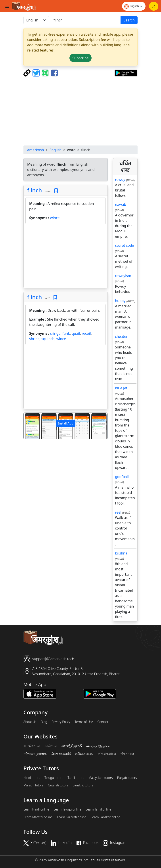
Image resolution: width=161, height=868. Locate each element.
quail (76, 333)
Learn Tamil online (98, 809)
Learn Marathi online (38, 817)
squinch (48, 339)
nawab (121, 205)
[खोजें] (86, 20)
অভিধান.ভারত (107, 754)
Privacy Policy (61, 722)
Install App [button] (65, 423)
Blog (44, 722)
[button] (30, 426)
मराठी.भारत (51, 746)
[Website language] (134, 6)
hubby (120, 301)
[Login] (154, 6)
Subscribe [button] (80, 58)
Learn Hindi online (36, 809)
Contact (103, 722)
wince (55, 218)
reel (118, 512)
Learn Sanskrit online (105, 817)
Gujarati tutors (58, 785)
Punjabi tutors (127, 778)
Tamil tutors (76, 778)
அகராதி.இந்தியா (98, 746)
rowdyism (123, 276)
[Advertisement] (80, 111)
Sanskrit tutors (83, 785)
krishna (121, 553)
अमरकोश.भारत (32, 746)
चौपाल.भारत (127, 754)
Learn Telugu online (67, 809)
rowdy (120, 180)
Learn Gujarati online (72, 817)
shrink (34, 339)
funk (66, 333)
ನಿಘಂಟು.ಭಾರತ (61, 754)
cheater (121, 336)
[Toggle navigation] (7, 6)
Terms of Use (84, 722)
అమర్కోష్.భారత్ (72, 746)
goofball (122, 477)
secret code (125, 245)
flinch (35, 190)
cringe (55, 333)
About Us (30, 722)
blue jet (121, 388)
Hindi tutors (32, 778)
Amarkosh (35, 150)
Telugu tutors (54, 778)
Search (129, 20)
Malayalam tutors (101, 778)
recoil (86, 333)
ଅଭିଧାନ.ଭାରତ (84, 754)
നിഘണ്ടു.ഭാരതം (35, 754)
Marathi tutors (34, 785)
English (56, 150)
